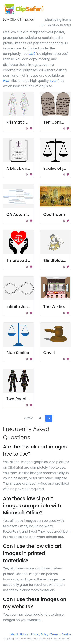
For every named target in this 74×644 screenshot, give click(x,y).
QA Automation (22, 214)
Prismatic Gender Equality (32, 122)
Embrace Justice (23, 261)
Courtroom (54, 214)
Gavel (49, 353)
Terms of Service (61, 634)
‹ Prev (28, 418)
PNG (7, 81)
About (14, 634)
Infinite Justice (21, 307)
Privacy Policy (40, 634)
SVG (53, 81)
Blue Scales (18, 353)
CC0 (32, 54)
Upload (25, 634)
